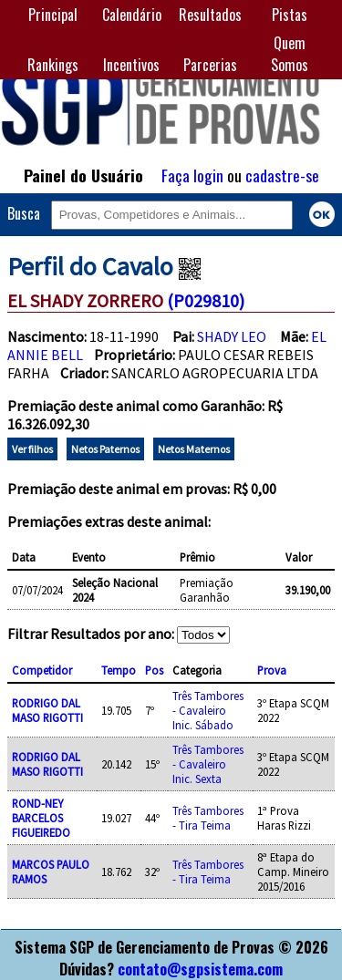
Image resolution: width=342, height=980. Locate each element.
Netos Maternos (194, 449)
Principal (53, 15)
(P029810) (206, 300)
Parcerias (210, 65)
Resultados (210, 15)
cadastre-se (282, 175)
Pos (154, 670)
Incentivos (131, 65)
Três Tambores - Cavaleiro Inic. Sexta (208, 764)
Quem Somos (290, 54)
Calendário (132, 15)
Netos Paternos (105, 449)
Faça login (192, 175)
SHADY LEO (232, 336)
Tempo (119, 670)
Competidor (42, 670)
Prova (272, 670)
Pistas (290, 15)
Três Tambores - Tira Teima (208, 818)
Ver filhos (32, 449)
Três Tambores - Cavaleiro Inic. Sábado (208, 710)
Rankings (53, 65)
